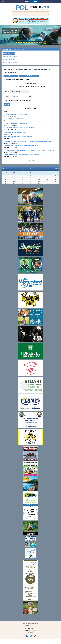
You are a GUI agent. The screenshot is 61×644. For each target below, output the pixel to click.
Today (56, 169)
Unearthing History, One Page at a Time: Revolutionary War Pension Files (29, 141)
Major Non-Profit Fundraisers (29, 76)
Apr (30, 169)
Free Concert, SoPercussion (13, 119)
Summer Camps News (9, 59)
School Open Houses (11, 76)
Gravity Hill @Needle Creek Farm (15, 123)
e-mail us (31, 632)
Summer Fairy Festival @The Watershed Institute (21, 146)
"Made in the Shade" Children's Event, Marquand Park (22, 155)
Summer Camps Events (10, 57)
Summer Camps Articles (10, 62)
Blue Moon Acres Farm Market (14, 132)
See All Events (31, 160)
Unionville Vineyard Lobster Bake (16, 114)
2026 (4, 169)
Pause (44, 42)
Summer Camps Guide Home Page (13, 49)
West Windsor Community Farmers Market (19, 128)
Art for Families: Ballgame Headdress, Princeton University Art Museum (29, 150)
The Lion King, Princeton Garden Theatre (18, 137)
